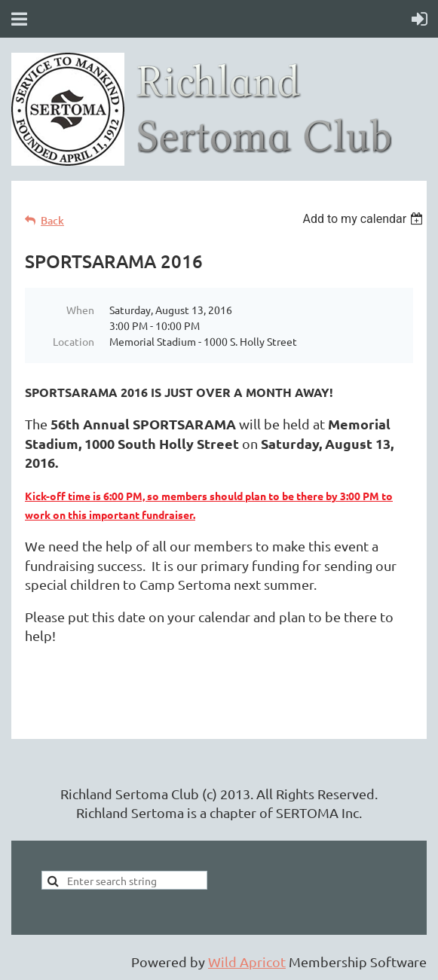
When (80, 310)
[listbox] (364, 219)
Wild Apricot (247, 962)
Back (52, 220)
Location (74, 341)
